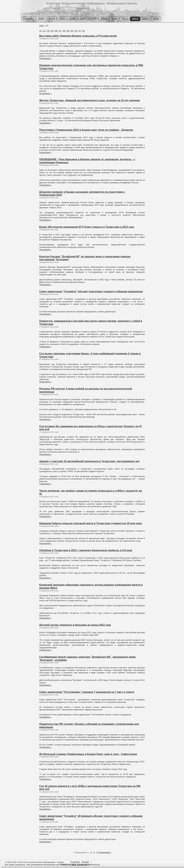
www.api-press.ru (79, 865)
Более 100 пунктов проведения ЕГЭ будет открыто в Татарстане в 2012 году (87, 227)
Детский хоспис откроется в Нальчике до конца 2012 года (75, 625)
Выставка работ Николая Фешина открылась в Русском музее (78, 36)
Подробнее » (45, 58)
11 (44, 31)
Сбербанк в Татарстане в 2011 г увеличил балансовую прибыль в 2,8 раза (86, 550)
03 (76, 31)
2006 (73, 19)
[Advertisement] (19, 36)
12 (40, 31)
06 (64, 31)
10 (48, 31)
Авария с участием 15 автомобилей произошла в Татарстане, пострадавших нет (89, 461)
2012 (135, 19)
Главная (28, 19)
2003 (41, 19)
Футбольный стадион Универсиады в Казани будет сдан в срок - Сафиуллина (88, 754)
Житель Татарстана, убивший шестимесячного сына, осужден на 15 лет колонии (89, 100)
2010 (114, 19)
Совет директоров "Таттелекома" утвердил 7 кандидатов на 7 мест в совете (87, 692)
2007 (83, 19)
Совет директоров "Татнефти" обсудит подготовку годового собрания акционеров (91, 292)
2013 (146, 19)
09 (52, 31)
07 (60, 31)
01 (84, 31)
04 (72, 31)
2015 (156, 19)
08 (56, 31)
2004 (52, 19)
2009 (104, 19)
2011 (125, 19)
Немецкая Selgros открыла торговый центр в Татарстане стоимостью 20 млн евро (91, 523)
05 (68, 31)
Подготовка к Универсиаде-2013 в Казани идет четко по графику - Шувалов (86, 130)
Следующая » (105, 852)
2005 (62, 19)
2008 (93, 19)
